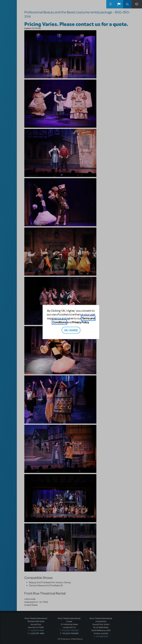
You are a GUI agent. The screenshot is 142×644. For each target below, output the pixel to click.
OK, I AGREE (71, 330)
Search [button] (127, 4)
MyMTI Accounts (110, 4)
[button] (119, 4)
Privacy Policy (80, 322)
